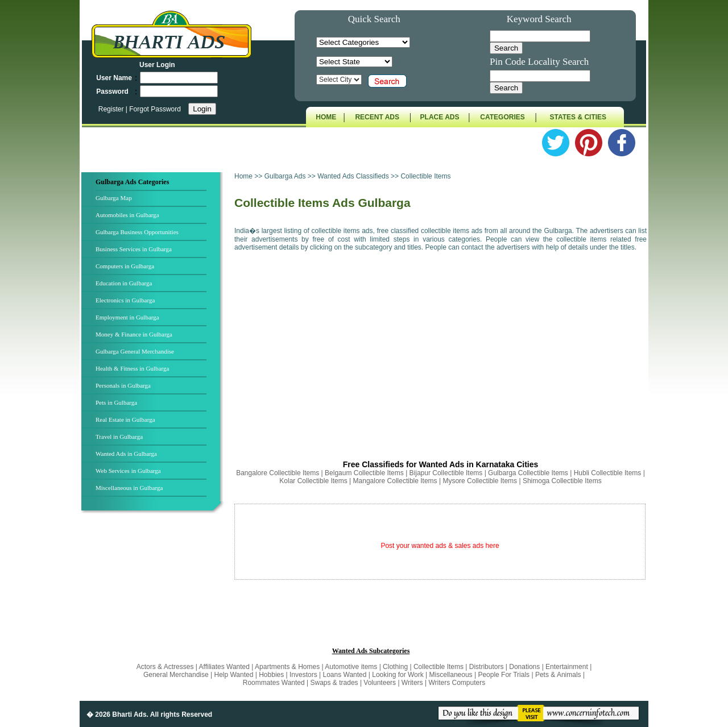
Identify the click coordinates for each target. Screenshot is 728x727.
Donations (524, 667)
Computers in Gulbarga (125, 266)
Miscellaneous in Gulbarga (129, 488)
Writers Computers (457, 683)
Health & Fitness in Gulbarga (132, 368)
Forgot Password (155, 109)
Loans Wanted (345, 675)
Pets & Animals (558, 675)
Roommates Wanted (274, 683)
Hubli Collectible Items (608, 473)
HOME (326, 117)
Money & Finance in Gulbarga (134, 334)
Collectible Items (439, 667)
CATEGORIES (502, 117)
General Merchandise (176, 675)
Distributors (487, 667)
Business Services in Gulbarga (134, 249)
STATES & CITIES (578, 117)
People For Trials (504, 675)
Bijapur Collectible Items (446, 473)
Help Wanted (233, 675)
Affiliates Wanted (224, 667)
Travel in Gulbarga (119, 437)
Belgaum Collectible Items (364, 473)
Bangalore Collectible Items (278, 473)
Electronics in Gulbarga (125, 300)
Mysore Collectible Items (480, 481)
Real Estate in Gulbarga (125, 419)
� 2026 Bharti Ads (117, 714)
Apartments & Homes (288, 667)
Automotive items (351, 667)
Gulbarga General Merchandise (135, 351)
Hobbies (271, 675)
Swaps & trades (335, 683)
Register (112, 109)
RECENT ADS (377, 117)
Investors (303, 675)
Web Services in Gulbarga (128, 471)
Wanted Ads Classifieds (353, 176)
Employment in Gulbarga (127, 317)
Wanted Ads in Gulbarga (126, 454)
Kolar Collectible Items (313, 481)
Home (243, 176)
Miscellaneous (451, 675)
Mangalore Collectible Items (395, 481)
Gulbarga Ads (286, 176)
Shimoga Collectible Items (562, 481)
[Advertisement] (440, 352)
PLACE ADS (440, 117)
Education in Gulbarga (124, 283)
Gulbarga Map (114, 198)
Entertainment (568, 667)
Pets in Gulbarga (116, 402)
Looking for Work (398, 675)
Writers (412, 683)
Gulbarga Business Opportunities (137, 232)
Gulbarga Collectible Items (528, 473)
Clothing (395, 667)
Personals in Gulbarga (123, 385)
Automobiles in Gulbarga (127, 215)
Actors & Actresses (166, 667)
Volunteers (380, 683)
